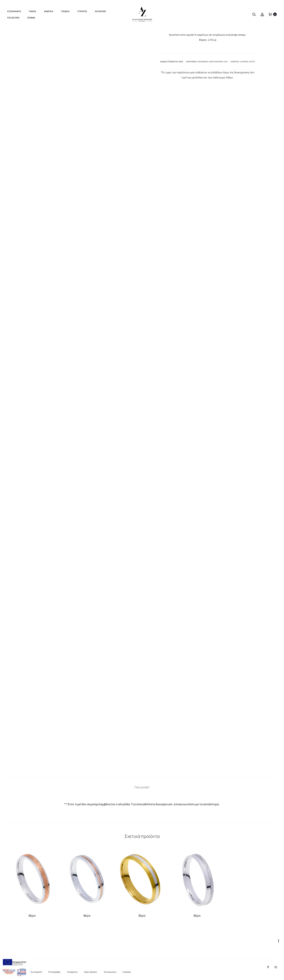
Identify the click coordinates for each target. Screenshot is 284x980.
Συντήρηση (36, 972)
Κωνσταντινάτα (216, 62)
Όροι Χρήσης (91, 972)
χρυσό (252, 62)
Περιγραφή (142, 787)
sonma (31, 18)
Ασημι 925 (100, 11)
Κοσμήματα (203, 62)
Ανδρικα (49, 11)
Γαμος (33, 11)
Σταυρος (82, 11)
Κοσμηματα (14, 11)
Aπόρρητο (72, 972)
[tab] (142, 787)
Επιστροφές (55, 972)
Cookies (127, 972)
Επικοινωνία (110, 972)
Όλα (226, 62)
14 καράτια (244, 62)
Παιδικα (65, 11)
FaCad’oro (13, 18)
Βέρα (32, 916)
